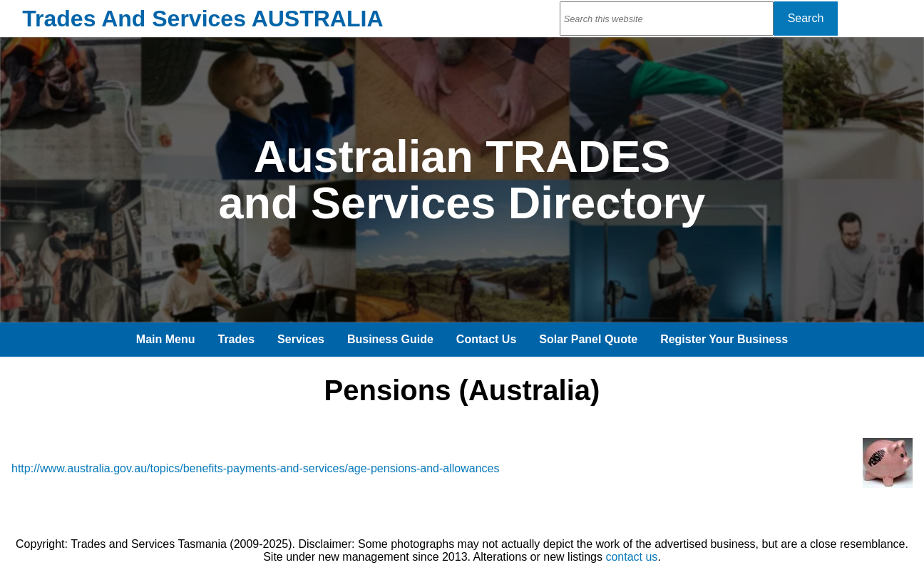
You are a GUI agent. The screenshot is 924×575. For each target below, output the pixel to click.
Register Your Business (724, 339)
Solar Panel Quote (588, 339)
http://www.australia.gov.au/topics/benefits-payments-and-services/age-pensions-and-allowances (256, 468)
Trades (237, 339)
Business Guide (390, 339)
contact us (631, 557)
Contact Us (486, 339)
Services (301, 339)
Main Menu (166, 339)
